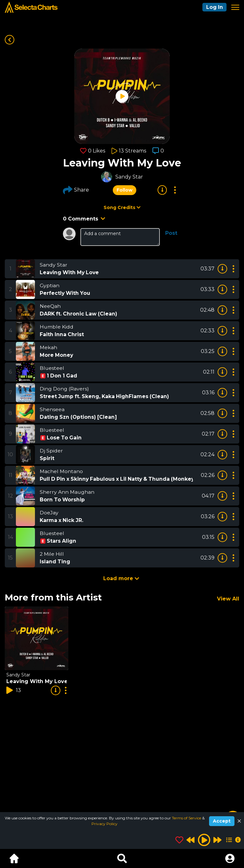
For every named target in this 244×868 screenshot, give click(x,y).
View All (228, 599)
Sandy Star (129, 177)
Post (171, 233)
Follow (125, 190)
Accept (222, 821)
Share (76, 190)
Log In (214, 7)
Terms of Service (187, 818)
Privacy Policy (105, 824)
